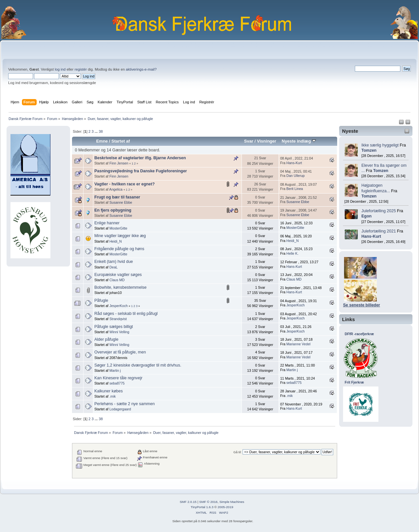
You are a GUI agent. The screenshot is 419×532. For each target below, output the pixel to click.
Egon (366, 216)
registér (81, 69)
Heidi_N (116, 241)
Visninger (267, 141)
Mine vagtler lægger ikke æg (120, 236)
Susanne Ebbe (121, 202)
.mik (112, 396)
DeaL (113, 267)
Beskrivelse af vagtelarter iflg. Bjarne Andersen (140, 158)
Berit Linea (295, 189)
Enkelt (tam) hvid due (114, 262)
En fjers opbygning (113, 210)
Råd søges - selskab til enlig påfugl (126, 314)
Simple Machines (232, 502)
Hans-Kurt (371, 236)
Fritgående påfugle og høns (119, 249)
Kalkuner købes (109, 391)
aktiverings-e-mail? (141, 69)
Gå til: (237, 452)
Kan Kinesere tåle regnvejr (118, 378)
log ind (60, 69)
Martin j (115, 370)
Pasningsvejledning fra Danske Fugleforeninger (141, 171)
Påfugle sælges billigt (114, 327)
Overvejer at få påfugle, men (120, 352)
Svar (249, 141)
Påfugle (101, 300)
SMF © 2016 (209, 502)
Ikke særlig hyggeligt (380, 145)
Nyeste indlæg (299, 141)
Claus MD (117, 280)
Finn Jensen (119, 163)
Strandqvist (118, 319)
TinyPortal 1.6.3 (202, 507)
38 (100, 131)
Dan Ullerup (296, 176)
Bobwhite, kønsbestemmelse (120, 287)
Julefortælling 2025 (379, 211)
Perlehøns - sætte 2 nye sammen (124, 404)
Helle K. (292, 253)
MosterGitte (118, 228)
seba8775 (117, 383)
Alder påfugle (106, 339)
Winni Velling (119, 332)
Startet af (120, 141)
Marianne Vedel (299, 344)
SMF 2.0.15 (188, 502)
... (97, 131)
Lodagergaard (120, 409)
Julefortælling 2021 (379, 231)
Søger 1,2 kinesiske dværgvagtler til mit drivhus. (138, 365)
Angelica (116, 189)
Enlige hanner (107, 223)
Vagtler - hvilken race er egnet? (124, 184)
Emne (102, 141)
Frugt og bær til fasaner (117, 197)
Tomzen (369, 150)
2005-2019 (226, 507)
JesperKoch (118, 306)
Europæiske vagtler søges (118, 275)
